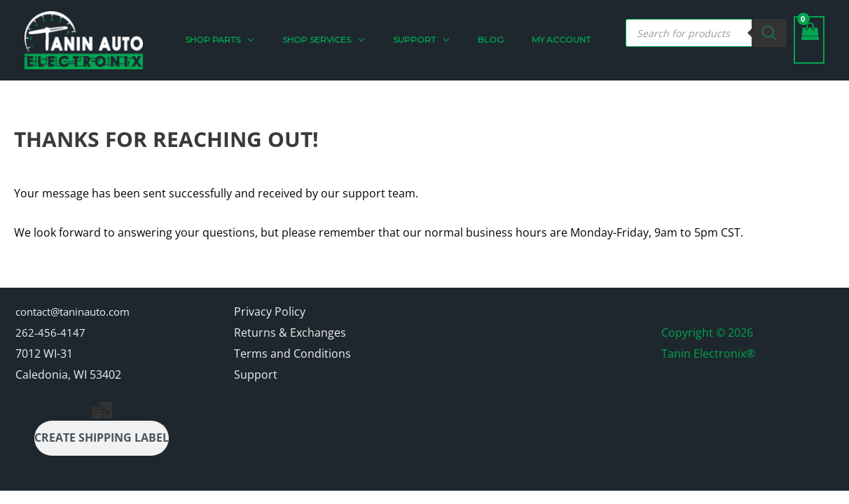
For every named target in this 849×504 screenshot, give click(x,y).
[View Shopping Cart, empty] (809, 42)
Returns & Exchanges (290, 336)
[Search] (769, 35)
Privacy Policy (270, 316)
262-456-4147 (50, 336)
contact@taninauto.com (79, 316)
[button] (298, 42)
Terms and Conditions (292, 357)
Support (256, 378)
